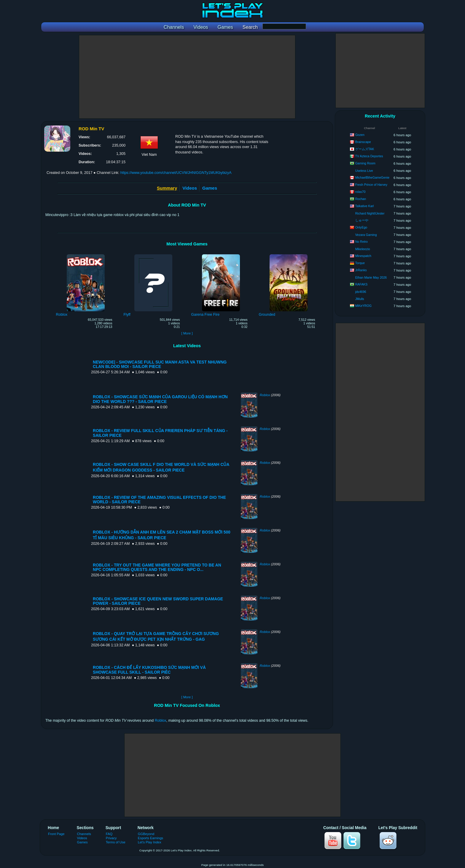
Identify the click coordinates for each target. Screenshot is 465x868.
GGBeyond (146, 834)
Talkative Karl (364, 206)
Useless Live (364, 171)
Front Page (56, 834)
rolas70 (360, 192)
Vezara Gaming (366, 235)
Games (210, 188)
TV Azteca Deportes (369, 156)
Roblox (265, 395)
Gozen (360, 135)
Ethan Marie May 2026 (371, 277)
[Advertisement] (187, 77)
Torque (360, 263)
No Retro (362, 242)
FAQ (109, 834)
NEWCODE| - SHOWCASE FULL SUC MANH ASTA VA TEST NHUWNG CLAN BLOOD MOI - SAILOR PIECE (160, 364)
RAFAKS (362, 284)
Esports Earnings (151, 838)
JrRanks (361, 270)
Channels (84, 834)
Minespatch (363, 256)
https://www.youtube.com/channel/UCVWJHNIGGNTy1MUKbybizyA (176, 173)
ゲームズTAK (365, 149)
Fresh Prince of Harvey (371, 185)
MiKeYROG (363, 306)
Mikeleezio (363, 249)
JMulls (360, 299)
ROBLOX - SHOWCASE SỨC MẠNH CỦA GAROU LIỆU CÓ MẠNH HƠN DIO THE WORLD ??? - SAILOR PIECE (160, 399)
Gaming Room (365, 163)
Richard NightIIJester (370, 213)
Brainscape (363, 142)
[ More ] (187, 333)
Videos (190, 188)
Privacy (111, 838)
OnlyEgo (361, 227)
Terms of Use (116, 842)
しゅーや (362, 220)
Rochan (361, 199)
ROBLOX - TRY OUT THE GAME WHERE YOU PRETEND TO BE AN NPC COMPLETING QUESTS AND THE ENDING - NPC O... (157, 567)
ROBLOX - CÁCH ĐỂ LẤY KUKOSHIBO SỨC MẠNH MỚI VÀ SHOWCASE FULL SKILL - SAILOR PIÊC (149, 670)
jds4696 (361, 292)
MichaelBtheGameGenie (372, 177)
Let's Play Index (150, 842)
